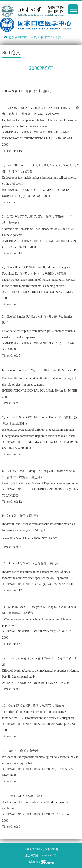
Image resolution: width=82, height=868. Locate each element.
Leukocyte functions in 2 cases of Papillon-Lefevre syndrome (40, 483)
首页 (34, 37)
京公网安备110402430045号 (41, 855)
